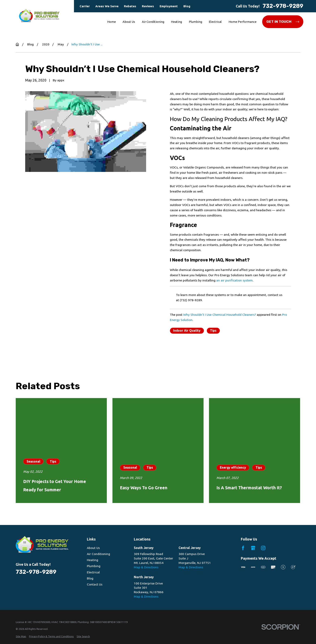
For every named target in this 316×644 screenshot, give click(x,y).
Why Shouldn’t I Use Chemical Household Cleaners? (220, 315)
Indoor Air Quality (187, 330)
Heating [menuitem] (176, 22)
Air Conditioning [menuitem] (153, 22)
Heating (93, 560)
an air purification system (234, 280)
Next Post (228, 352)
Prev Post (188, 352)
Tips (213, 330)
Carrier (85, 6)
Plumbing (94, 566)
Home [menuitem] (112, 22)
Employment (169, 6)
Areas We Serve (107, 6)
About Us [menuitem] (129, 22)
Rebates (130, 6)
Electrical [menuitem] (215, 22)
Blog (187, 6)
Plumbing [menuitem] (195, 22)
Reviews (148, 6)
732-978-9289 (283, 6)
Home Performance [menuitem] (243, 22)
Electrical (93, 572)
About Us (93, 548)
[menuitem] (21, 636)
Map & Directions (146, 567)
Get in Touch (283, 22)
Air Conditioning (98, 554)
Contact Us (95, 584)
